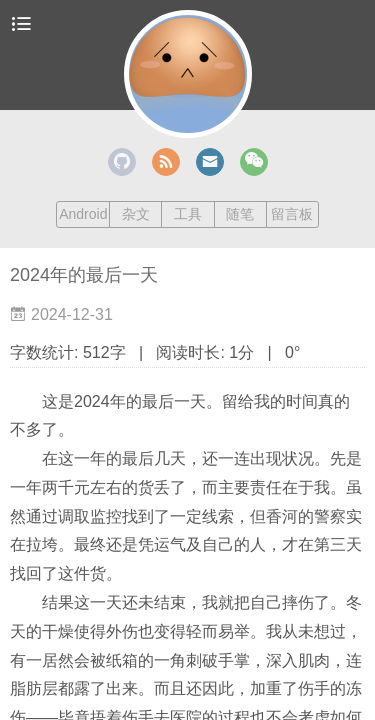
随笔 (240, 214)
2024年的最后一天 (84, 275)
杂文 (136, 214)
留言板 (292, 214)
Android (83, 214)
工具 (188, 214)
